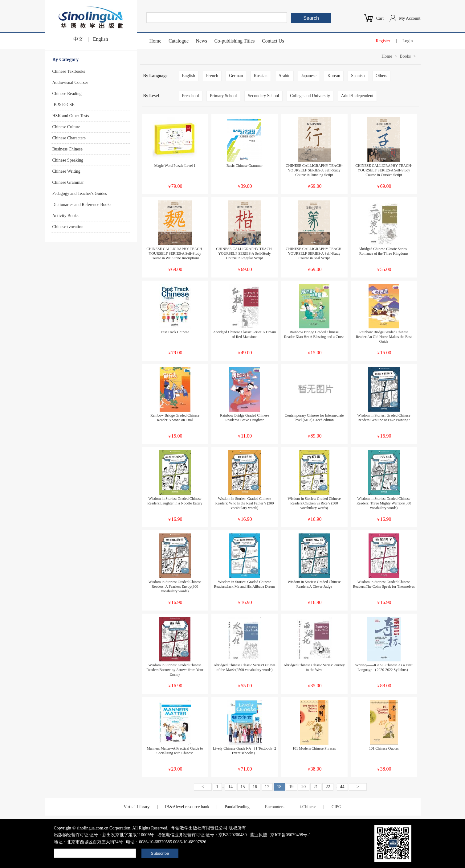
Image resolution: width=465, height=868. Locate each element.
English (101, 39)
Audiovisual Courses (70, 82)
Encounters (275, 807)
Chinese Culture (66, 127)
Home (155, 41)
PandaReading (237, 807)
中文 (78, 39)
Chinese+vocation (68, 227)
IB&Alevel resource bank (187, 807)
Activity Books (65, 216)
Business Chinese (67, 149)
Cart (380, 18)
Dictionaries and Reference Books (82, 205)
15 (243, 787)
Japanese (309, 76)
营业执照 (259, 835)
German (236, 76)
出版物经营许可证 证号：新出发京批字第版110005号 (104, 835)
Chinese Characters (69, 138)
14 (230, 787)
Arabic (284, 76)
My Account (410, 18)
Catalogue (179, 41)
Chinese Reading (67, 94)
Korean (334, 76)
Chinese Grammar (68, 182)
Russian (261, 76)
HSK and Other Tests (71, 116)
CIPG (337, 807)
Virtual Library (137, 807)
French (212, 76)
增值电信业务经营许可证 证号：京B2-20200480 (202, 835)
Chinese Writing (66, 171)
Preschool (191, 96)
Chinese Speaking (68, 160)
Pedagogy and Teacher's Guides (80, 193)
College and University (310, 96)
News (201, 41)
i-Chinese (308, 807)
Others (381, 76)
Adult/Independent (357, 96)
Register (383, 41)
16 (255, 787)
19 (292, 787)
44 (342, 787)
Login (408, 41)
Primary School (223, 96)
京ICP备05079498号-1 (290, 835)
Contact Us (273, 41)
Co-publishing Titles (234, 41)
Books (405, 56)
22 (328, 787)
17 (267, 787)
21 (316, 787)
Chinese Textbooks (69, 71)
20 (304, 787)
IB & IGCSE (63, 105)
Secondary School (263, 96)
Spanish (358, 76)
